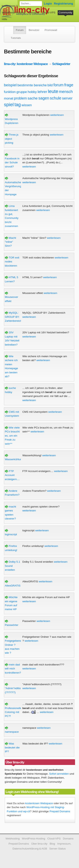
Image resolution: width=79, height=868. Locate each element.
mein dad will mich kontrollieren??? (15, 669)
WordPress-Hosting (13, 13)
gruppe (22, 92)
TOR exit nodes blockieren (12, 262)
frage (69, 85)
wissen (27, 105)
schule (56, 98)
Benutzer (34, 30)
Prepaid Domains (60, 811)
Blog (52, 844)
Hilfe (4, 19)
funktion (10, 92)
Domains (34, 13)
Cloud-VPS (49, 13)
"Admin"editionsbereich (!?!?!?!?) (19, 688)
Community (65, 13)
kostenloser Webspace (15, 6)
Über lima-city (39, 844)
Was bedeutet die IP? (12, 748)
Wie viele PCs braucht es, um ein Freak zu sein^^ (12, 436)
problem (20, 98)
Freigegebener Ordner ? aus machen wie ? (14, 645)
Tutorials (16, 38)
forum (59, 85)
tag (18, 105)
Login (48, 3)
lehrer (42, 92)
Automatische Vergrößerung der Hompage (13, 186)
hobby (32, 92)
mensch (66, 92)
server (67, 98)
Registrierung (63, 3)
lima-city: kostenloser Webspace (26, 64)
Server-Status (58, 849)
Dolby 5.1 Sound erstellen (13, 566)
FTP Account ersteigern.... (12, 475)
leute (53, 91)
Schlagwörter (61, 64)
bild (50, 85)
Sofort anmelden (59, 774)
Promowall (51, 30)
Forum (20, 30)
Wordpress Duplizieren (12, 119)
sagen (44, 98)
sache (33, 98)
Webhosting (13, 839)
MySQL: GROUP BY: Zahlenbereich (13, 317)
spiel (9, 105)
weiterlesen (57, 115)
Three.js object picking (12, 139)
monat (9, 98)
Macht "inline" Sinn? (11, 242)
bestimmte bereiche (32, 85)
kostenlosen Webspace (39, 803)
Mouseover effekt (12, 297)
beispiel (10, 85)
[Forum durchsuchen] (31, 4)
